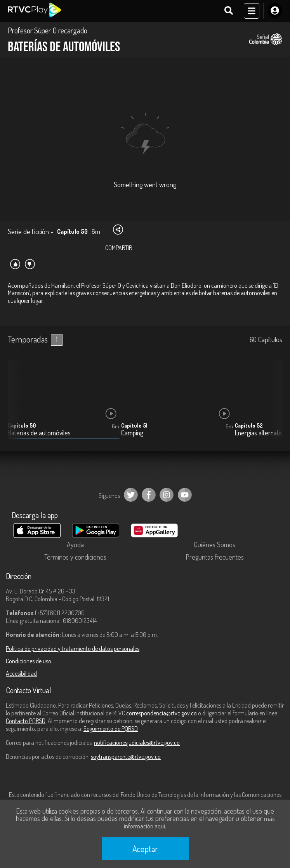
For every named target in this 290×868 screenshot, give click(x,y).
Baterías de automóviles (39, 433)
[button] (273, 405)
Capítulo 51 (134, 425)
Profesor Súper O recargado (48, 30)
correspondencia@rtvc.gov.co (161, 713)
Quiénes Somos (215, 544)
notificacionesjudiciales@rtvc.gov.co (137, 743)
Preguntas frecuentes (215, 557)
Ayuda (75, 544)
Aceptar (145, 849)
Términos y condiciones (75, 557)
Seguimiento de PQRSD (111, 729)
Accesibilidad (21, 673)
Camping (132, 433)
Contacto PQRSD (26, 721)
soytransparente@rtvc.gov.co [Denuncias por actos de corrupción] (126, 757)
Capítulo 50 (22, 425)
